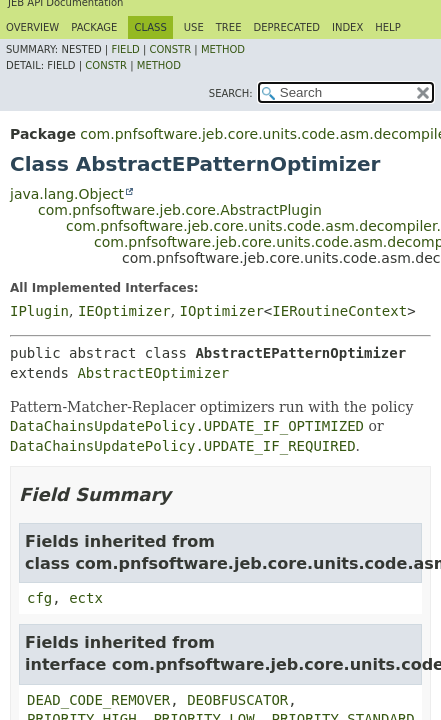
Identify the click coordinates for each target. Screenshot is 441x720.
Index (347, 27)
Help (387, 27)
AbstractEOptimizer (153, 373)
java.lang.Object (67, 194)
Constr (170, 49)
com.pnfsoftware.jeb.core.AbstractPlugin (180, 210)
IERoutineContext (339, 311)
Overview (32, 27)
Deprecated (286, 27)
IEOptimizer (124, 311)
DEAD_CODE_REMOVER (98, 700)
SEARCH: (231, 93)
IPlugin (39, 311)
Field (125, 49)
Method (223, 49)
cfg (39, 598)
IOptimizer (222, 311)
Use (194, 27)
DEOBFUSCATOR (237, 700)
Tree (229, 27)
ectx (86, 598)
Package (94, 27)
